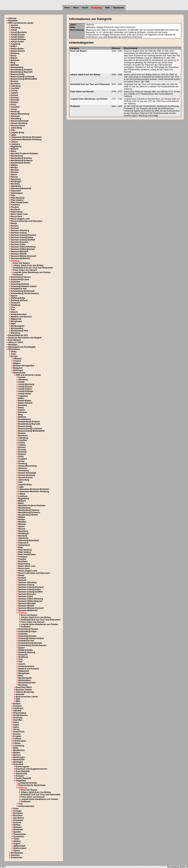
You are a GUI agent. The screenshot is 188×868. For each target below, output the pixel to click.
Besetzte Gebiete (24, 690)
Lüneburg (15, 144)
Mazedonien (19, 750)
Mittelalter (13, 21)
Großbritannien (20, 715)
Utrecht (14, 312)
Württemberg (17, 328)
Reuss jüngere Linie (20, 219)
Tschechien (19, 837)
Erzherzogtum (22, 767)
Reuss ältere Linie (19, 214)
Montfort (15, 170)
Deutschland (19, 373)
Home (67, 8)
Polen (16, 809)
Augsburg (15, 44)
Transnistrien (19, 834)
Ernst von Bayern (21, 263)
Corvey (14, 91)
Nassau (14, 177)
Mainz (13, 151)
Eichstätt (15, 100)
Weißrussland (20, 848)
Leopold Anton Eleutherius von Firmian (32, 272)
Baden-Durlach (18, 51)
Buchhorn (15, 84)
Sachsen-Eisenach (19, 242)
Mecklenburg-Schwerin (22, 161)
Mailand (14, 149)
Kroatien (17, 736)
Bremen (14, 81)
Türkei (16, 839)
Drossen (15, 98)
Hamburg (15, 112)
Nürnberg (15, 184)
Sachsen (15, 228)
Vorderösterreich (19, 314)
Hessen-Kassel (18, 126)
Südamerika (16, 858)
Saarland (20, 694)
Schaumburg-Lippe (20, 279)
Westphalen (16, 321)
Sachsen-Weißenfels (20, 258)
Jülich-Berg (16, 128)
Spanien (17, 832)
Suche (85, 8)
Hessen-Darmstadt (19, 121)
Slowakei (17, 827)
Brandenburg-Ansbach (21, 70)
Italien (16, 727)
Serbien (17, 825)
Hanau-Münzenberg (20, 114)
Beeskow (15, 60)
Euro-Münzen (14, 340)
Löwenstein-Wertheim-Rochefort (26, 137)
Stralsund (15, 303)
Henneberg (16, 119)
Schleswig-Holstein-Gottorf (24, 286)
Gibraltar (17, 711)
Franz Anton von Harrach (25, 270)
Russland (18, 816)
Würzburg (15, 333)
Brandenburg (17, 67)
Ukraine (17, 841)
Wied (13, 324)
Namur (14, 174)
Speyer (14, 296)
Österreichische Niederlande (32, 785)
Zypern (16, 851)
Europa (14, 356)
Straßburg (15, 305)
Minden (14, 168)
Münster (15, 172)
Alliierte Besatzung (25, 692)
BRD (18, 701)
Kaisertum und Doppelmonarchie (31, 769)
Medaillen (13, 345)
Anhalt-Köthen (18, 37)
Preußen (15, 207)
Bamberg (15, 53)
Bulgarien (18, 368)
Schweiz (17, 823)
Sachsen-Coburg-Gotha (22, 237)
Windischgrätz (17, 326)
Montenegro (19, 757)
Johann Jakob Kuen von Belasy (28, 265)
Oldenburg (16, 186)
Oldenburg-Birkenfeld (21, 188)
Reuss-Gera (16, 216)
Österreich (16, 191)
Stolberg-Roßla (18, 298)
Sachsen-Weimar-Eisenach (23, 256)
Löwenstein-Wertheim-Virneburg (26, 140)
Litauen (17, 743)
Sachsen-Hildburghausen (23, 249)
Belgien (17, 363)
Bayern (14, 58)
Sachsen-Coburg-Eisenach (23, 235)
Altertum (12, 18)
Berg (13, 63)
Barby (13, 56)
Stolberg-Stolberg (19, 300)
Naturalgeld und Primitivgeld (22, 347)
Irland (16, 722)
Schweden (18, 820)
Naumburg (16, 179)
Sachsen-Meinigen (19, 251)
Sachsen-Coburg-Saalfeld (23, 240)
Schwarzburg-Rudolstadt (22, 291)
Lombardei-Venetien (28, 783)
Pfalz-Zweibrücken (19, 202)
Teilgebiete (21, 781)
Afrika (13, 352)
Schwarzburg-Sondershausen (25, 293)
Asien (13, 354)
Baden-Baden (17, 49)
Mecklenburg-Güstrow (21, 158)
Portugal (17, 811)
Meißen (14, 165)
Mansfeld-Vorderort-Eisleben (24, 154)
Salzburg (15, 261)
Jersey (16, 729)
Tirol (13, 307)
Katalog (97, 8)
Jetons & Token (15, 342)
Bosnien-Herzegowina (24, 366)
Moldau (17, 753)
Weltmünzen (14, 349)
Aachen (14, 25)
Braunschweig (17, 74)
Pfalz (13, 195)
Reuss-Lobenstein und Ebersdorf (26, 221)
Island (16, 725)
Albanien (17, 359)
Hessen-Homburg (19, 123)
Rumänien (18, 813)
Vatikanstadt (19, 846)
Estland (17, 704)
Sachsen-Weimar (19, 254)
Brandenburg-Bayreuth (22, 72)
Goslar (14, 109)
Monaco (17, 755)
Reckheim (15, 209)
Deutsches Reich (24, 687)
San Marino (19, 818)
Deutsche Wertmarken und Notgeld (25, 338)
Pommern (15, 205)
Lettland (17, 739)
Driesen (14, 95)
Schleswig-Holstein (20, 284)
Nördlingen (16, 181)
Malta (16, 748)
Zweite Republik (23, 778)
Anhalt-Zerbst (17, 42)
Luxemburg (19, 746)
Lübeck (14, 142)
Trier (13, 310)
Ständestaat (21, 774)
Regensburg (16, 212)
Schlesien (15, 282)
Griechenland (20, 713)
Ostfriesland (16, 193)
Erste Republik (23, 771)
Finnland (17, 706)
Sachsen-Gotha (18, 244)
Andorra (17, 361)
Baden (14, 46)
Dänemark (18, 370)
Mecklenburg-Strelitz (20, 163)
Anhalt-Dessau (18, 35)
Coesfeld (15, 88)
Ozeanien (15, 855)
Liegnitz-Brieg (17, 133)
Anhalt (14, 30)
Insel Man (18, 720)
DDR (18, 699)
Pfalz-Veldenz (17, 200)
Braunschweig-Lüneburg (22, 77)
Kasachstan (19, 732)
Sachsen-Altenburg (20, 230)
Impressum (118, 8)
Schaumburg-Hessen (21, 277)
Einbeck (14, 102)
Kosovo (17, 734)
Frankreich (18, 708)
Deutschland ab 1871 (18, 335)
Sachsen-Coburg (19, 233)
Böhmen (15, 65)
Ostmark (20, 776)
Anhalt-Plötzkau (18, 39)
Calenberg (16, 86)
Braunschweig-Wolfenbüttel (24, 79)
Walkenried (16, 319)
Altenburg (15, 28)
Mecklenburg (17, 156)
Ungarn (17, 844)
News (76, 8)
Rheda (14, 223)
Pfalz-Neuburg (17, 198)
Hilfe (107, 8)
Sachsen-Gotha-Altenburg (23, 247)
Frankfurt (15, 107)
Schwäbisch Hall (19, 289)
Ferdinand (18, 275)
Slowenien (18, 830)
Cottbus (14, 93)
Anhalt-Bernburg (19, 32)
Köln (13, 130)
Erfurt (13, 105)
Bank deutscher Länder (27, 697)
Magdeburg (16, 147)
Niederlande (19, 760)
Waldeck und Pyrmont (21, 317)
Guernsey (18, 718)
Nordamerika (17, 853)
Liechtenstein (20, 741)
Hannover (15, 116)
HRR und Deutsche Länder (21, 23)
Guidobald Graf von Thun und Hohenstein (33, 268)
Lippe (13, 135)
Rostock (15, 226)
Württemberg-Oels (19, 331)
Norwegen (18, 762)
